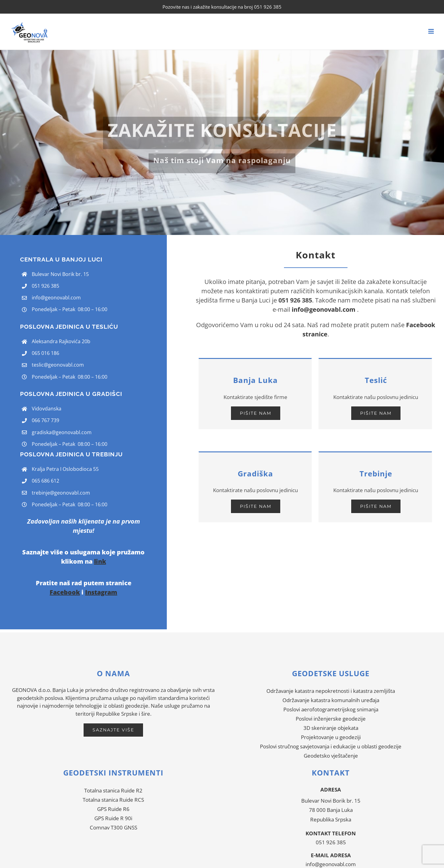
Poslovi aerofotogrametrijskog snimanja (331, 709)
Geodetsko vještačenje (331, 756)
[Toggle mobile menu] (432, 31)
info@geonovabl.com (56, 298)
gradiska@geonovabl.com (62, 432)
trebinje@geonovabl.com (61, 493)
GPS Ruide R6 (113, 809)
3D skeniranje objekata (331, 728)
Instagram (101, 592)
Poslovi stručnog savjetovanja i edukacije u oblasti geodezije (331, 746)
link (100, 561)
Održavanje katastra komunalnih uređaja (331, 700)
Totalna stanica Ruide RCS (113, 800)
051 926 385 (331, 842)
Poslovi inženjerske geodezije (331, 719)
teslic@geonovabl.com (58, 365)
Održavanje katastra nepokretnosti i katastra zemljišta (331, 691)
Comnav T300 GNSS (113, 827)
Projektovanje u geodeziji (331, 737)
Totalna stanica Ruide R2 (113, 790)
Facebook (65, 592)
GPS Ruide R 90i (113, 818)
